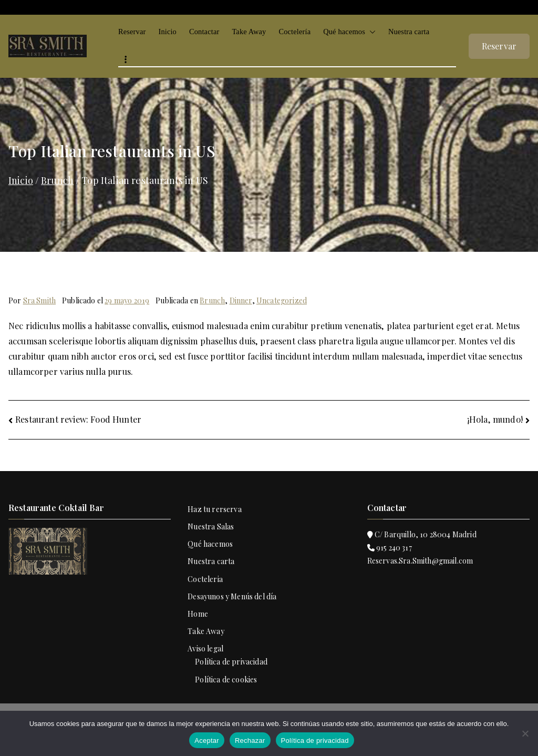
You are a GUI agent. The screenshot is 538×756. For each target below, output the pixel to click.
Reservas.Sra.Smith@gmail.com (420, 561)
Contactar (204, 32)
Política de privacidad (231, 662)
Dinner (241, 300)
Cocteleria (205, 579)
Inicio (167, 32)
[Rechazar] (525, 733)
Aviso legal (205, 648)
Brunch (212, 300)
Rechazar (250, 740)
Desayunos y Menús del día (232, 596)
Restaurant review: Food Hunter (78, 419)
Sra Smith (39, 300)
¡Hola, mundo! (495, 419)
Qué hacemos (349, 32)
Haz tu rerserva (214, 509)
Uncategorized (282, 300)
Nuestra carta (409, 32)
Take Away (249, 32)
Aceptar (207, 740)
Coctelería (294, 32)
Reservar (132, 32)
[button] (370, 32)
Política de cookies (226, 680)
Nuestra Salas (211, 527)
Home (198, 614)
